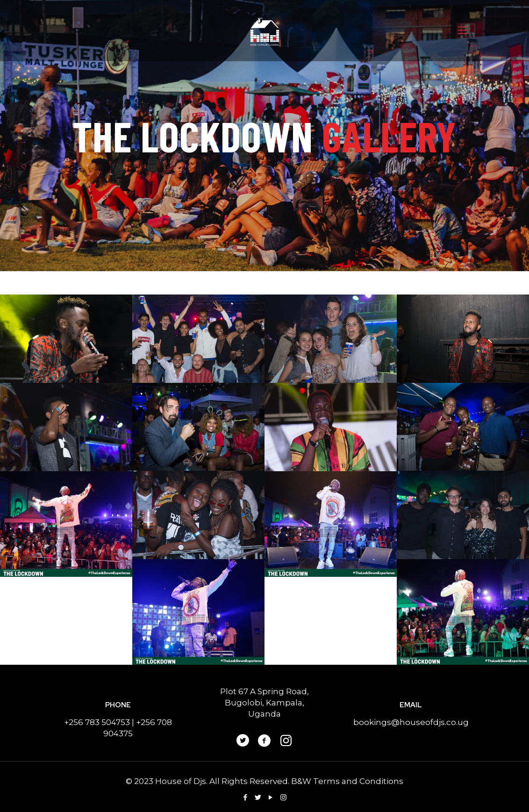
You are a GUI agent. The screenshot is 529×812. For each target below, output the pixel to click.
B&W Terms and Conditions (347, 781)
